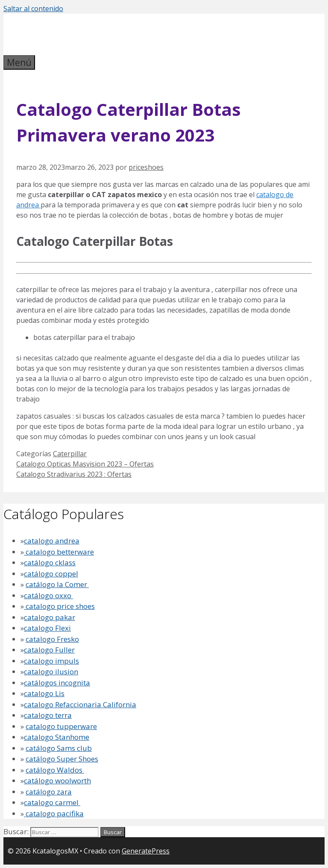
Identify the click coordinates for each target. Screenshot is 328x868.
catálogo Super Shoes (62, 759)
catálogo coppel (51, 574)
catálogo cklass (50, 562)
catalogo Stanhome (57, 737)
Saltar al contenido (33, 9)
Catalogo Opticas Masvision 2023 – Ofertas (85, 464)
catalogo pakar (50, 617)
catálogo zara (49, 792)
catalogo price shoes (59, 606)
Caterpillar (70, 454)
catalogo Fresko (52, 639)
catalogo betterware (59, 552)
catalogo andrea (52, 541)
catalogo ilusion (51, 672)
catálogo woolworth (57, 781)
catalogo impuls (51, 661)
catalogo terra (48, 715)
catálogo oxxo (48, 595)
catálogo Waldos (55, 770)
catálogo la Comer (57, 584)
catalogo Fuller (49, 650)
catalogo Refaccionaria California (80, 704)
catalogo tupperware (61, 726)
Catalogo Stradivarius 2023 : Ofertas (74, 474)
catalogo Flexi (47, 628)
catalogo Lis (44, 693)
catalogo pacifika (54, 813)
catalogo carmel (52, 802)
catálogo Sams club (59, 748)
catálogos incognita (57, 683)
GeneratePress (146, 851)
